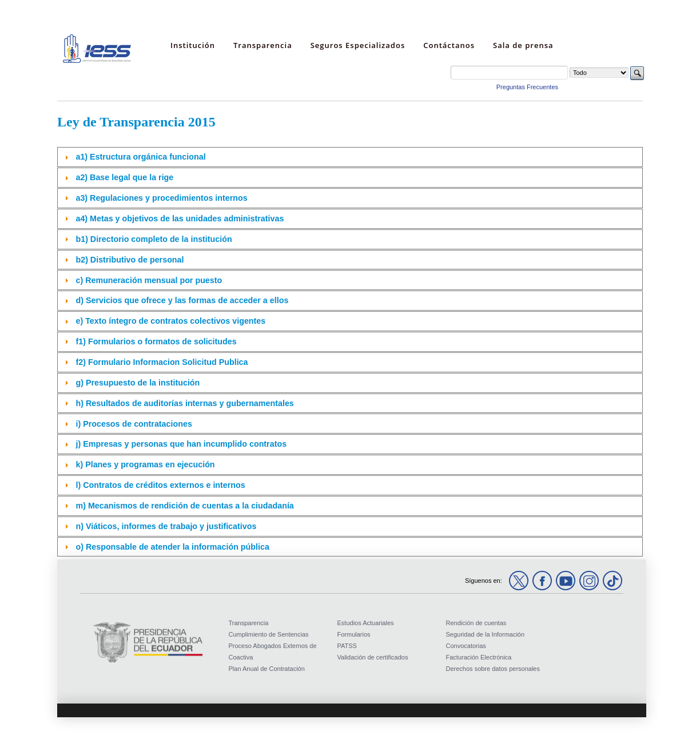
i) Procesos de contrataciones (134, 424)
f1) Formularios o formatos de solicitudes (156, 341)
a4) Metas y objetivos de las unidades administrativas (180, 218)
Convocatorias (466, 646)
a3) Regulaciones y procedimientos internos (161, 198)
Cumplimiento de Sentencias (269, 634)
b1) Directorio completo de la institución (154, 239)
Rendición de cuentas (476, 623)
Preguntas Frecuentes (527, 87)
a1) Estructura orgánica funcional (140, 157)
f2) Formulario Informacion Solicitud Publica (162, 362)
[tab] (350, 157)
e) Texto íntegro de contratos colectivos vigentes (170, 321)
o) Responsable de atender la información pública (172, 547)
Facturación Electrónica (479, 657)
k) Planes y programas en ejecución (145, 464)
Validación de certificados (373, 657)
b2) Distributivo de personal (130, 260)
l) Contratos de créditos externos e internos (160, 485)
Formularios (354, 634)
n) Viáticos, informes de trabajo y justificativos (166, 526)
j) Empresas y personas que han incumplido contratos (181, 444)
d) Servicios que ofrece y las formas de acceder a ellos (182, 300)
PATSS (347, 646)
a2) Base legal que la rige (124, 177)
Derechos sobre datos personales (493, 669)
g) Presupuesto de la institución (138, 383)
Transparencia (249, 623)
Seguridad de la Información (486, 634)
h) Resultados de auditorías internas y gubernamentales (184, 403)
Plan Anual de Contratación (267, 669)
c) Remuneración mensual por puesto (149, 280)
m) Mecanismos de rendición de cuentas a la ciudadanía (184, 506)
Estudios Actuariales (366, 623)
